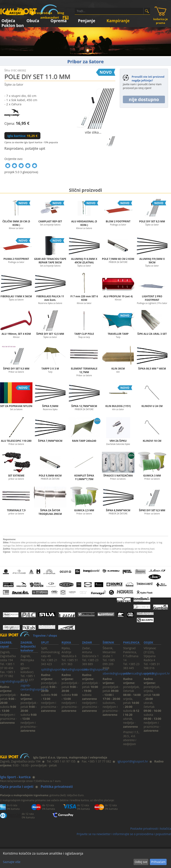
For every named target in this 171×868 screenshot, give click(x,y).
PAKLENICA (131, 642)
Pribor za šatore (86, 61)
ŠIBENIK (108, 642)
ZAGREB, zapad (6, 644)
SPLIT (45, 642)
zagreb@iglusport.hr (14, 681)
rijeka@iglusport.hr (75, 669)
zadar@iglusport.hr (95, 669)
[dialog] (85, 858)
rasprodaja (41, 13)
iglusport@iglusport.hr (133, 761)
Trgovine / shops (45, 636)
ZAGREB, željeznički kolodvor (28, 646)
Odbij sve (141, 862)
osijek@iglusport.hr (157, 673)
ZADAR (87, 642)
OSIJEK (148, 642)
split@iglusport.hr (53, 669)
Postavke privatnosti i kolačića (151, 829)
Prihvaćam (158, 862)
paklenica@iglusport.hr (139, 673)
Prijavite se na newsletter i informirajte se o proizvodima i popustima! (124, 834)
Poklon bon (13, 25)
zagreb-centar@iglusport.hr (34, 687)
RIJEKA (66, 642)
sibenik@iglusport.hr (117, 673)
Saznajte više (12, 862)
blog (61, 13)
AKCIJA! (15, 13)
